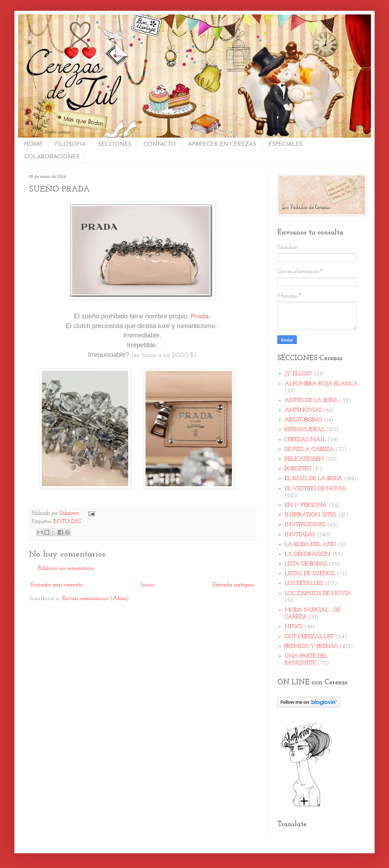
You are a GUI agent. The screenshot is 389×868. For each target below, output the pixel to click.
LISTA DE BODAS (306, 564)
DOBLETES (298, 469)
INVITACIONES (305, 525)
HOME (33, 144)
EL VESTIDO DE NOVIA (315, 489)
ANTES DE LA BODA (311, 401)
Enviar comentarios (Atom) (95, 599)
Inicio (147, 585)
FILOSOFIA (70, 144)
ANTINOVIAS (303, 410)
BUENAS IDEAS (304, 430)
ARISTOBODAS (303, 420)
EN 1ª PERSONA (306, 505)
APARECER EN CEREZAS (222, 144)
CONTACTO (160, 144)
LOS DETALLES (304, 583)
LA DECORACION (307, 554)
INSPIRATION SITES (310, 515)
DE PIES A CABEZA (309, 449)
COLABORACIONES (52, 157)
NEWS (293, 627)
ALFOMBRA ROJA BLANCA (321, 384)
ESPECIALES (285, 144)
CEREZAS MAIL (305, 440)
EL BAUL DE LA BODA (313, 479)
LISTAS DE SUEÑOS (310, 574)
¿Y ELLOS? (298, 374)
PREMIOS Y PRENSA (311, 646)
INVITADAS (67, 522)
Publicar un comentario (66, 568)
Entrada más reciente (57, 585)
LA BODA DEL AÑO (310, 545)
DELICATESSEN (304, 459)
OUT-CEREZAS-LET (309, 637)
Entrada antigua (233, 585)
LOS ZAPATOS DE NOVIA (318, 594)
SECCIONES (115, 144)
